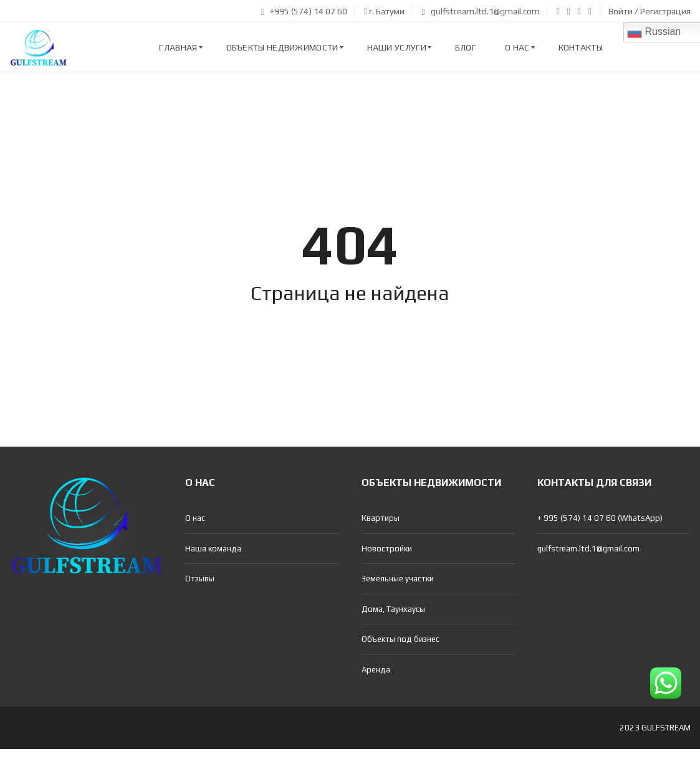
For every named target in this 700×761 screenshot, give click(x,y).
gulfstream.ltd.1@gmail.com (480, 11)
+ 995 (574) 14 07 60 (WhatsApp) (600, 518)
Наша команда (213, 549)
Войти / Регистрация (650, 11)
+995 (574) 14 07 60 (304, 11)
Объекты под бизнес (400, 639)
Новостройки (387, 549)
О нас (195, 518)
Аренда (376, 670)
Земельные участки (398, 579)
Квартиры (381, 518)
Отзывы (200, 579)
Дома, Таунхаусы (393, 609)
